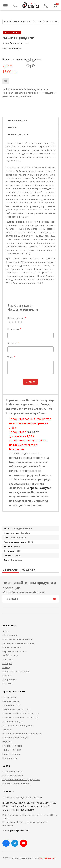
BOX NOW (33, 432)
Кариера (7, 676)
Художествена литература (16, 709)
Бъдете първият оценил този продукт (23, 59)
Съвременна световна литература (21, 717)
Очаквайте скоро (12, 705)
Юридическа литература (16, 738)
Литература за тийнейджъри (18, 726)
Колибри (17, 48)
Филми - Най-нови (12, 750)
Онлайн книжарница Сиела (18, 22)
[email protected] (20, 830)
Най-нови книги (11, 701)
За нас (6, 631)
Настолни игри (10, 758)
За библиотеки (10, 655)
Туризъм (7, 730)
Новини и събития (12, 647)
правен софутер (41, 488)
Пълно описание (18, 121)
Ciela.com (37, 798)
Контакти (7, 684)
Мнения (13, 127)
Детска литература (13, 722)
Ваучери (7, 742)
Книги (39, 22)
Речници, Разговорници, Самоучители (22, 734)
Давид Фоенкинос (19, 43)
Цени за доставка (18, 134)
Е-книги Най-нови (11, 754)
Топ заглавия (9, 697)
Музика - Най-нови (12, 746)
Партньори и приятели (14, 651)
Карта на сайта (47, 858)
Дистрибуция (9, 680)
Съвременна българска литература (21, 713)
